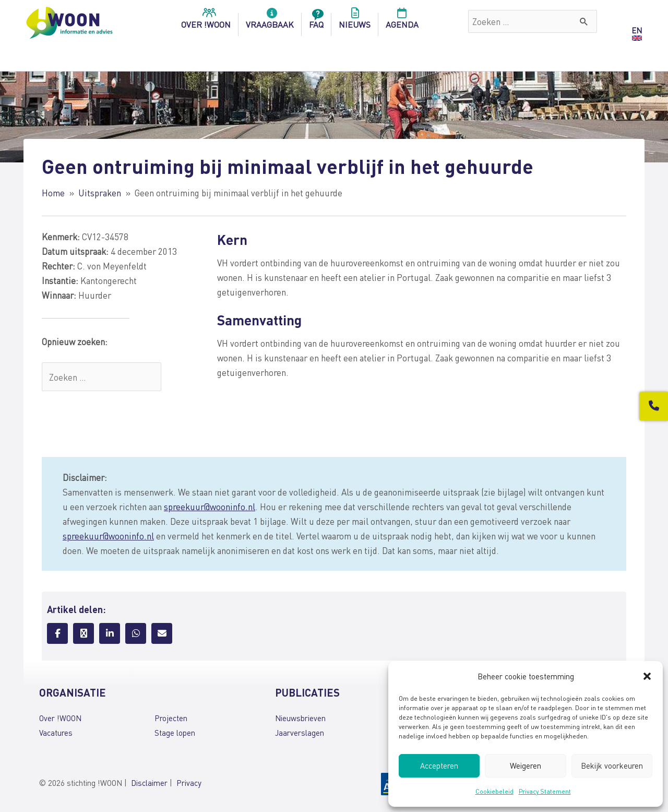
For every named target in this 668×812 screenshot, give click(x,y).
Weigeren (526, 766)
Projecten (171, 718)
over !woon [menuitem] (206, 21)
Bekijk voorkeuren (612, 766)
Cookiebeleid (494, 791)
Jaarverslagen (300, 733)
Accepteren (439, 766)
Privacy (189, 783)
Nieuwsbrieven (300, 718)
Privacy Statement (545, 791)
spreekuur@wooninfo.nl (210, 507)
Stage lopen (175, 733)
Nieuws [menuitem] (355, 21)
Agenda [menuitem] (402, 21)
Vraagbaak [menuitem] (270, 21)
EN (637, 30)
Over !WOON (60, 718)
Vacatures (56, 733)
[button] (647, 676)
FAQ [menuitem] (316, 21)
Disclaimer (149, 783)
